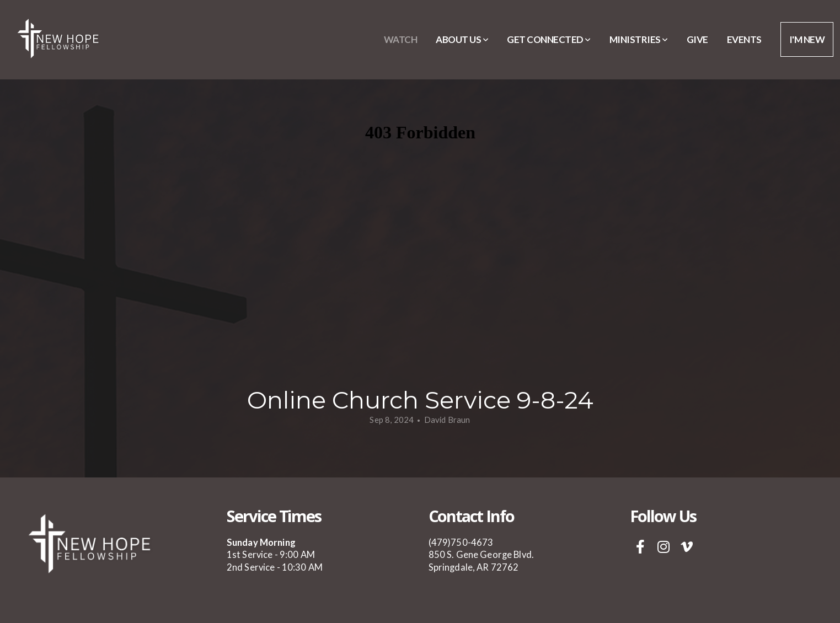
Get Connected (549, 39)
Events (744, 39)
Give (697, 39)
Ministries (639, 39)
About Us (462, 39)
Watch (400, 39)
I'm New (807, 39)
